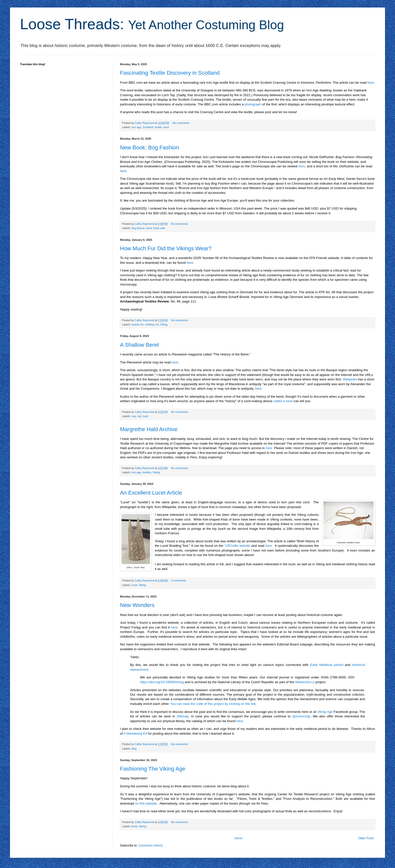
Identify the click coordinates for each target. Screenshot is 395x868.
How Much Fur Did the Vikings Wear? (166, 248)
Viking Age (325, 712)
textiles (147, 472)
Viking (164, 324)
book (149, 228)
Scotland (148, 127)
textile (158, 127)
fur (157, 324)
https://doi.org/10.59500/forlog (162, 682)
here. (269, 448)
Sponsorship (301, 716)
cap (134, 416)
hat (139, 416)
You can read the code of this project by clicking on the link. (213, 704)
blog (134, 749)
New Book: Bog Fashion (149, 147)
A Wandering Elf (135, 733)
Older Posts (366, 838)
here (370, 83)
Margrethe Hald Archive (149, 429)
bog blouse (138, 228)
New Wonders (137, 605)
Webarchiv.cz (305, 682)
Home (238, 838)
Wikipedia (350, 379)
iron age (136, 127)
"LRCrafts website (237, 546)
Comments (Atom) (150, 846)
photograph (253, 104)
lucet (145, 416)
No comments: (182, 123)
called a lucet (283, 401)
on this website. (146, 803)
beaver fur (137, 324)
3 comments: (179, 580)
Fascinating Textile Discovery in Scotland (170, 73)
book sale (159, 228)
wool (166, 127)
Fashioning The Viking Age (153, 769)
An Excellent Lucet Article (151, 493)
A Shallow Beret (139, 345)
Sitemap (182, 716)
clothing (150, 324)
